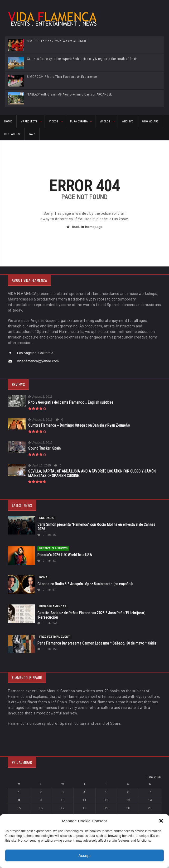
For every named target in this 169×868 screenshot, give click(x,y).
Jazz (32, 134)
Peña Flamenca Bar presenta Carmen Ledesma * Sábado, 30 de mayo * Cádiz (97, 643)
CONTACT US (12, 134)
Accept (85, 855)
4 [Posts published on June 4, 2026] (84, 792)
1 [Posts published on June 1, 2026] (19, 792)
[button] (161, 821)
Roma (43, 577)
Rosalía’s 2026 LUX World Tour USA (65, 555)
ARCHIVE (128, 121)
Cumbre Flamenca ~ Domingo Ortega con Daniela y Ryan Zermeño (79, 425)
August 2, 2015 (40, 397)
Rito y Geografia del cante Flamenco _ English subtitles (71, 402)
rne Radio (47, 518)
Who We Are (150, 121)
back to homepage (84, 227)
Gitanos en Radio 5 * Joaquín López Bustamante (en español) (85, 584)
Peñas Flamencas (53, 606)
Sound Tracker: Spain (44, 448)
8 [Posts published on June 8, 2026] (19, 800)
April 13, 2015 (39, 466)
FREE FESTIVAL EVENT (55, 637)
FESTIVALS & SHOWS (53, 548)
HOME (8, 121)
